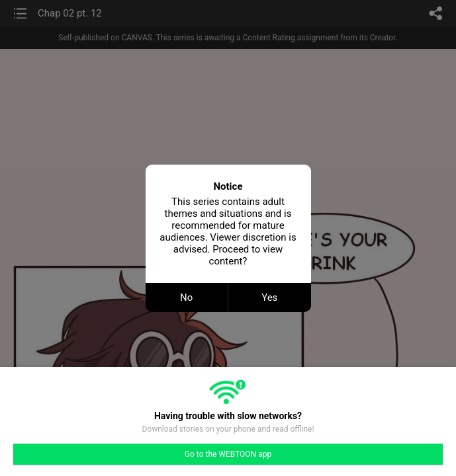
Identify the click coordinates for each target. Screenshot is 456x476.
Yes (269, 297)
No (186, 297)
